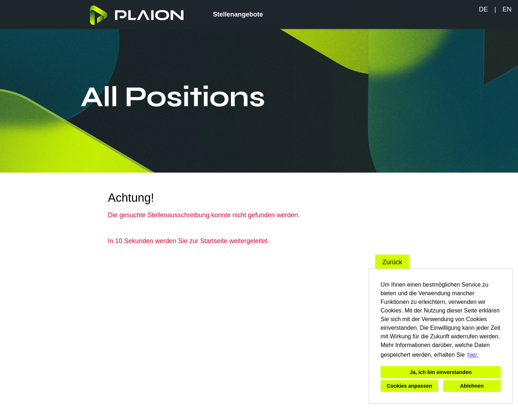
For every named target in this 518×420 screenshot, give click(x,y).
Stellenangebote (238, 14)
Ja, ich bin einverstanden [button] (441, 372)
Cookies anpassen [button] (409, 386)
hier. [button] (473, 355)
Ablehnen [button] (472, 386)
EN (507, 9)
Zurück (392, 262)
